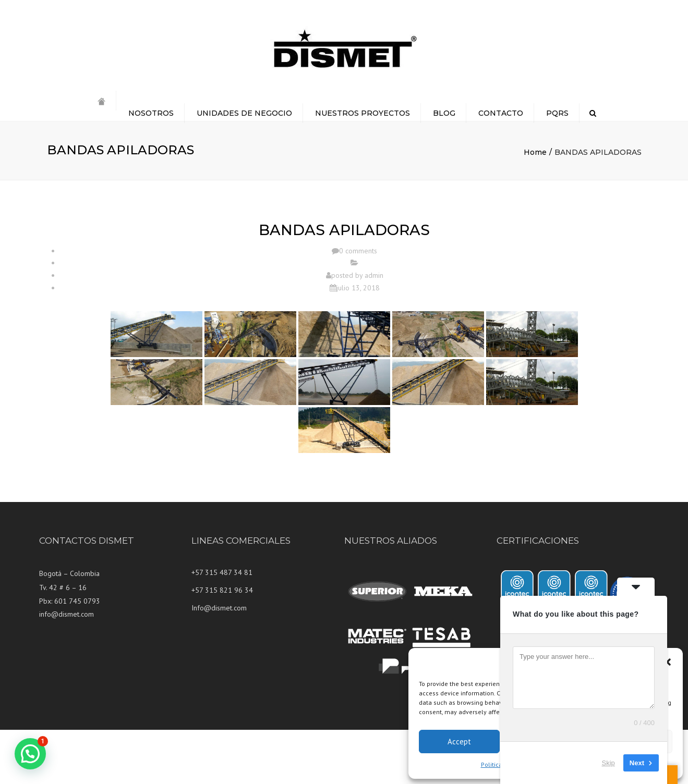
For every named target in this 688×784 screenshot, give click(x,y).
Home (535, 152)
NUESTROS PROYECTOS (363, 113)
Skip (608, 763)
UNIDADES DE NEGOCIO (244, 113)
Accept (459, 742)
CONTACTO (501, 113)
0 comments (358, 251)
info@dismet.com (67, 614)
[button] (667, 662)
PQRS (557, 113)
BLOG (444, 113)
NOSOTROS (151, 113)
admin (374, 275)
